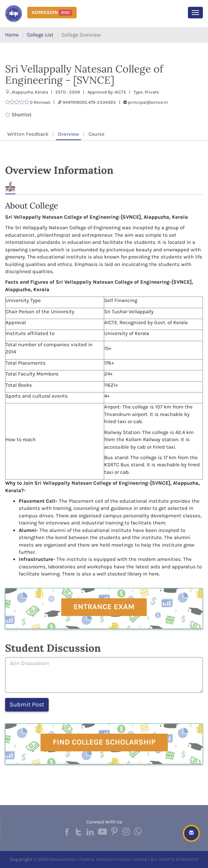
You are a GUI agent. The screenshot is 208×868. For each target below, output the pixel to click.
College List (40, 35)
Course (97, 134)
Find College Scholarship (104, 742)
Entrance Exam (104, 607)
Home (12, 35)
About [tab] (10, 187)
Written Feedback (28, 134)
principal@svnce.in (148, 102)
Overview (68, 134)
